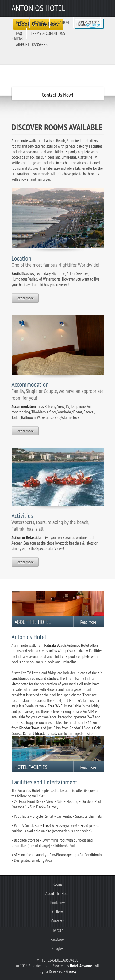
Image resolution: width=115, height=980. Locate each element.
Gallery (58, 912)
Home (21, 22)
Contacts (57, 921)
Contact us (87, 22)
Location (61, 22)
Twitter (57, 930)
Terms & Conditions (48, 33)
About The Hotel (57, 893)
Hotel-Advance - (82, 966)
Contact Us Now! (57, 95)
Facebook (58, 939)
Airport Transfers (32, 44)
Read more (25, 298)
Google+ (58, 948)
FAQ (19, 33)
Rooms (40, 22)
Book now (57, 903)
